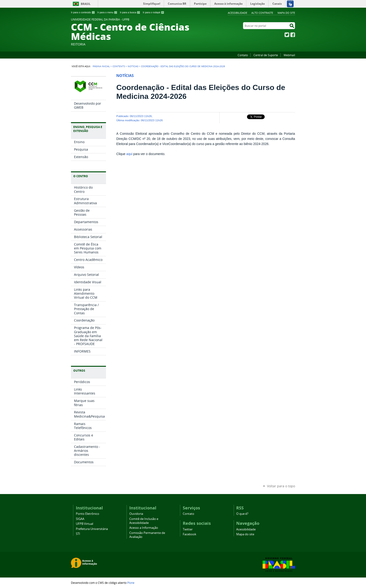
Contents (119, 66)
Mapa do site (286, 13)
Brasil (86, 4)
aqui (129, 154)
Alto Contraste (262, 13)
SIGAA (80, 519)
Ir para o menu (107, 12)
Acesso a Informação (144, 528)
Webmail (289, 55)
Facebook (293, 35)
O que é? (242, 514)
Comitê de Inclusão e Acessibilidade (144, 521)
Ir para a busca (130, 12)
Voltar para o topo (281, 486)
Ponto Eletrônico (88, 514)
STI (78, 534)
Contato (243, 55)
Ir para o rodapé (154, 12)
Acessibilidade (238, 13)
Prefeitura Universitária (92, 529)
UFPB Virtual (84, 524)
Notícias (133, 66)
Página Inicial (101, 66)
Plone (131, 583)
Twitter (287, 35)
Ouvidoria (136, 514)
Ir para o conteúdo (83, 12)
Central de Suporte (266, 55)
